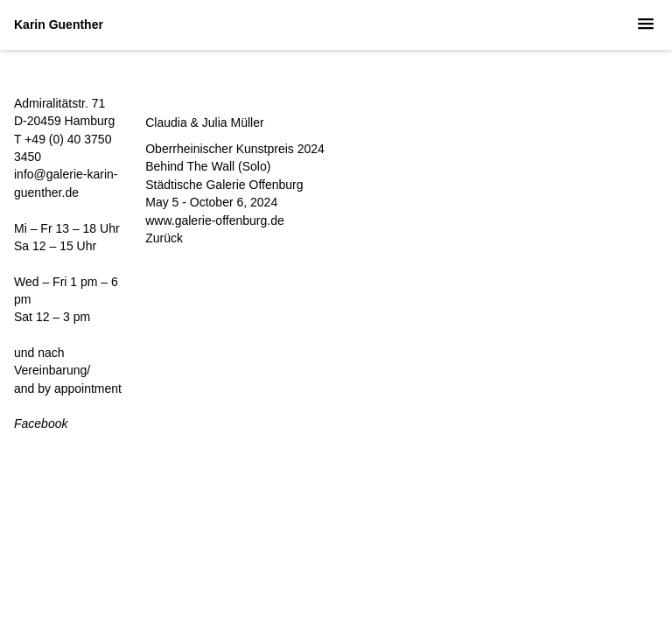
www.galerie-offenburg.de (215, 220)
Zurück (164, 238)
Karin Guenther (59, 24)
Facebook (41, 423)
